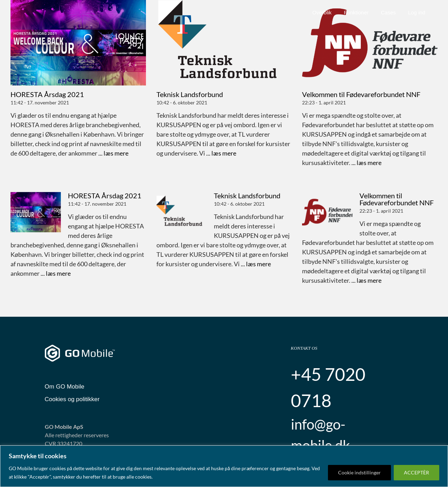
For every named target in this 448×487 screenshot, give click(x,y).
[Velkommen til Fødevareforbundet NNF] (370, 43)
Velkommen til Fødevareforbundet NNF (361, 94)
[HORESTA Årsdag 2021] (78, 43)
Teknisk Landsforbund (190, 94)
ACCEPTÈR (416, 472)
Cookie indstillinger (359, 472)
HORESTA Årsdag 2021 (47, 94)
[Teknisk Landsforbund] (224, 43)
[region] (224, 466)
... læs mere (113, 153)
